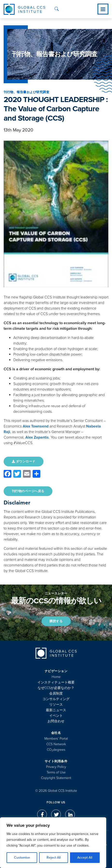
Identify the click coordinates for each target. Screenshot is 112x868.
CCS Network (56, 744)
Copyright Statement (56, 778)
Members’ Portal (56, 739)
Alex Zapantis (37, 437)
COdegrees (56, 750)
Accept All (85, 858)
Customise (22, 858)
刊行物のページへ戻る (28, 491)
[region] (53, 843)
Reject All (54, 858)
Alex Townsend (36, 426)
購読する (56, 621)
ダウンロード (24, 462)
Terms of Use (56, 772)
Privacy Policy (56, 767)
